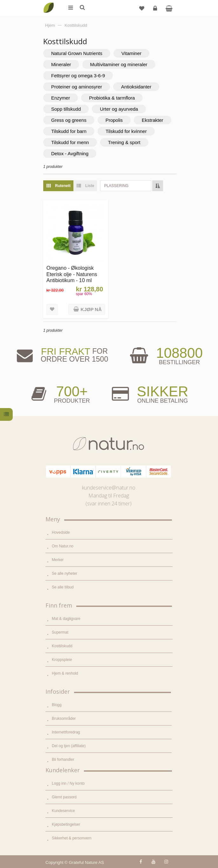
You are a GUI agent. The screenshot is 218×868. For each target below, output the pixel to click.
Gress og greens (69, 120)
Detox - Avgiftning (70, 153)
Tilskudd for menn (70, 142)
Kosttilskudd (62, 646)
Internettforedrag (66, 732)
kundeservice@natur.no (109, 488)
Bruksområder (64, 719)
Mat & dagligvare (66, 619)
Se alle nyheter (65, 573)
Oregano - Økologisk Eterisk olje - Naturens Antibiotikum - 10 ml (72, 274)
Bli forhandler (63, 760)
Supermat (60, 632)
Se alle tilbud (63, 587)
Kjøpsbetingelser (66, 824)
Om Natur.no (63, 546)
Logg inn (156, 11)
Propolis (114, 120)
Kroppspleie (62, 660)
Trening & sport (124, 142)
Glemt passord (64, 797)
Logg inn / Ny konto (68, 783)
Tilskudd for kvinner (126, 131)
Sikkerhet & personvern (72, 838)
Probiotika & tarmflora (112, 98)
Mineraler (61, 64)
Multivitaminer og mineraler (119, 64)
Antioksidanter (136, 87)
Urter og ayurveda (119, 109)
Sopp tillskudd (66, 109)
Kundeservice (63, 811)
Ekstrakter (153, 120)
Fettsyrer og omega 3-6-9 (78, 76)
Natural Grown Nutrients (77, 53)
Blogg (57, 705)
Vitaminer (131, 53)
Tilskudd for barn (69, 131)
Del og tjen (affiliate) (69, 746)
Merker (58, 560)
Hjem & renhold (65, 673)
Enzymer (61, 98)
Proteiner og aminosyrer (77, 87)
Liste (84, 186)
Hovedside (61, 532)
